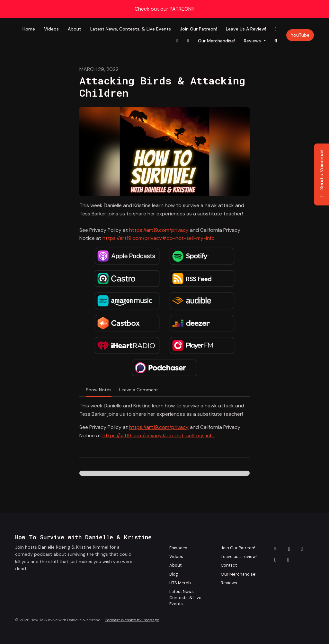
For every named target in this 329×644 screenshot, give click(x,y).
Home (29, 29)
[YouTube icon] (288, 560)
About (75, 29)
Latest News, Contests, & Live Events (131, 29)
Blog (174, 574)
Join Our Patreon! (198, 29)
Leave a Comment (139, 390)
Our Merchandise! (216, 41)
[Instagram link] (177, 41)
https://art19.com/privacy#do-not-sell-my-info (159, 238)
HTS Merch (180, 583)
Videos (51, 29)
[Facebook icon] (289, 549)
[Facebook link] (276, 29)
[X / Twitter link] (188, 41)
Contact (229, 565)
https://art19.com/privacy (159, 230)
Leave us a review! (246, 29)
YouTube (300, 35)
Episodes (178, 548)
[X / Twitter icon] (275, 560)
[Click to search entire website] (276, 41)
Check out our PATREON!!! (164, 9)
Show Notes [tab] (99, 390)
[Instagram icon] (302, 549)
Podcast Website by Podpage (132, 620)
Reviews (253, 41)
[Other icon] (276, 549)
